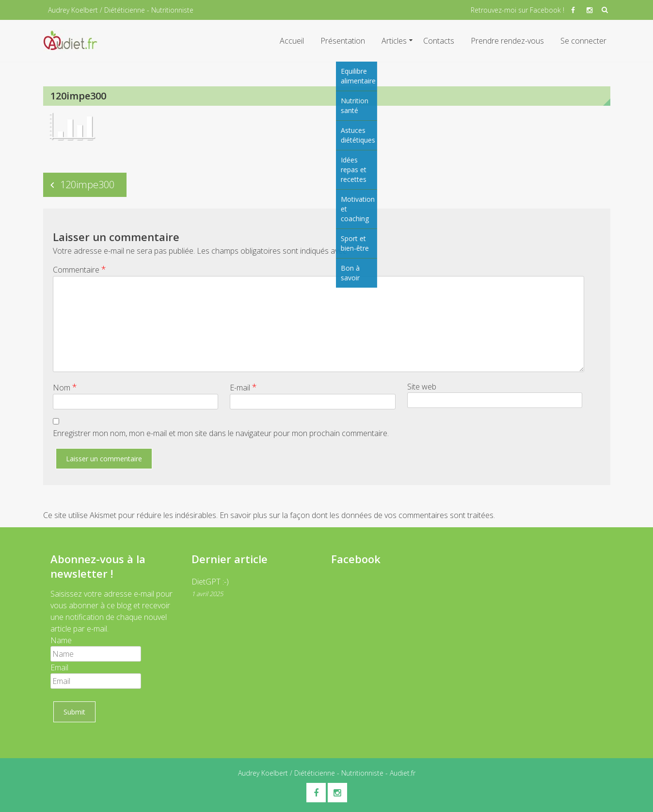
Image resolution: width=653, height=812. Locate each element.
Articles (394, 41)
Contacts (439, 41)
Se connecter (583, 41)
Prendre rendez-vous (507, 41)
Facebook (356, 559)
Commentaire (80, 269)
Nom (65, 387)
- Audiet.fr (399, 773)
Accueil (292, 41)
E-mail (243, 387)
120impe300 (87, 185)
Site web (422, 387)
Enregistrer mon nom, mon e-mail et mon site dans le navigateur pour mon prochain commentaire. (221, 433)
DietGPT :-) (210, 582)
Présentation (343, 41)
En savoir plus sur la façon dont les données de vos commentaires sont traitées (357, 515)
